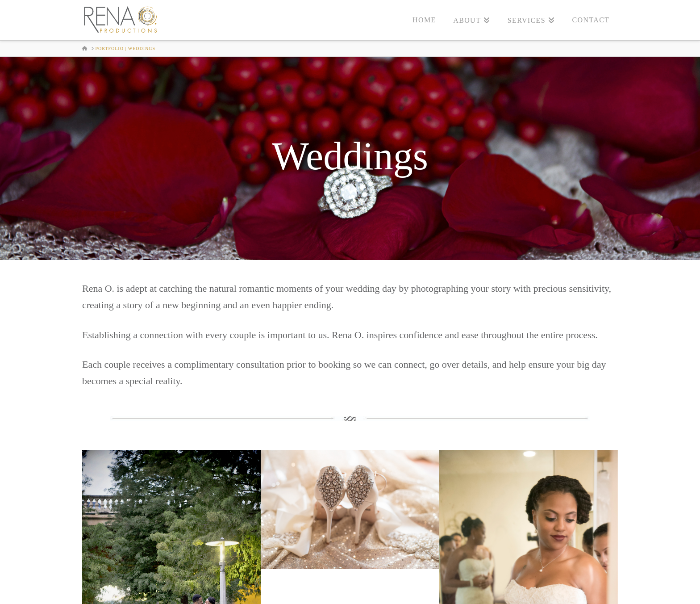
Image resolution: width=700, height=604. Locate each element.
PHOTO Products (418, 590)
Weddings (272, 590)
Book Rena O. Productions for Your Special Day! (350, 545)
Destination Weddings (340, 590)
